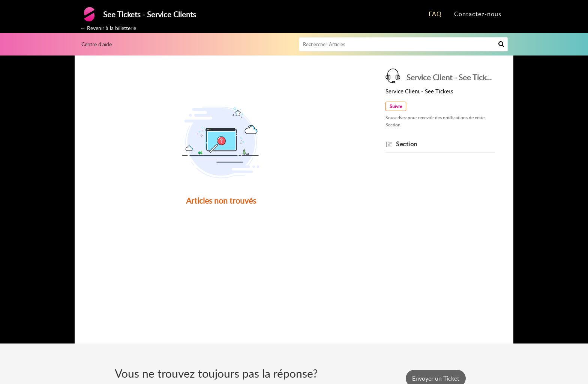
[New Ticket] (436, 378)
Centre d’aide (97, 44)
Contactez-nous (478, 14)
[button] (501, 44)
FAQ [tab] (435, 14)
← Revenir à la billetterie (108, 28)
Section (407, 144)
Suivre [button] (396, 106)
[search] (403, 44)
